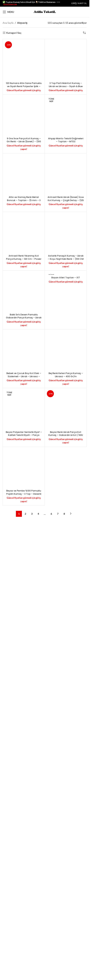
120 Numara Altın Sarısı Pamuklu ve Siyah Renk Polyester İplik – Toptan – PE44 (24, 309)
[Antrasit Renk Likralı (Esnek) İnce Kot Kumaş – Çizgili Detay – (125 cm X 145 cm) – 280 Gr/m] (66, 732)
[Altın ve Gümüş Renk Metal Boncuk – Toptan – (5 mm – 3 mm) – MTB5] (24, 732)
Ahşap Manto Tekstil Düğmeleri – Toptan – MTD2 (66, 586)
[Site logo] (45, 12)
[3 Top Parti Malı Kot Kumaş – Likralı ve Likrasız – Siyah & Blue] (66, 172)
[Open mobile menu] (8, 12)
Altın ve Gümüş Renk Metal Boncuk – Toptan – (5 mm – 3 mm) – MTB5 (24, 870)
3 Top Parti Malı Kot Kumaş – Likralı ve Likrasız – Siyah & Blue (66, 308)
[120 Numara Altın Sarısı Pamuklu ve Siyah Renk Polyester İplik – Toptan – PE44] (24, 172)
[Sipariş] (84, 33)
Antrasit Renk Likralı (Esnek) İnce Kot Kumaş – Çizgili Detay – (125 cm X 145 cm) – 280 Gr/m (66, 870)
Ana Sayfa (8, 23)
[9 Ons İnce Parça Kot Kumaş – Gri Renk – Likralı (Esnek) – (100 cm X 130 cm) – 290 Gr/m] (24, 450)
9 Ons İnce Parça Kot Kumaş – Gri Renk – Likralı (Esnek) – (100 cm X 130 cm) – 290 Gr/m (24, 588)
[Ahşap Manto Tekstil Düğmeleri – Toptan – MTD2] (66, 450)
